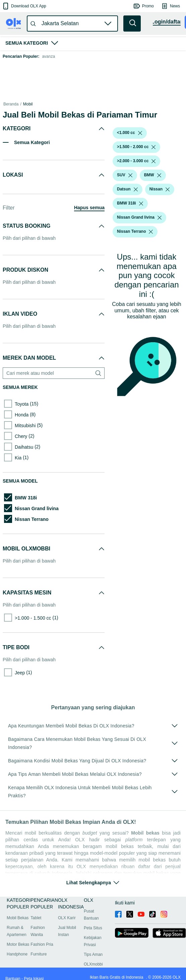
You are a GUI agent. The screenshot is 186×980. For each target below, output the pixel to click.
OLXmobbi (93, 964)
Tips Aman (93, 954)
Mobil (28, 104)
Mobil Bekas (18, 918)
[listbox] (140, 133)
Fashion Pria (42, 944)
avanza (48, 56)
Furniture (39, 954)
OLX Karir (67, 918)
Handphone (17, 954)
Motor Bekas (18, 944)
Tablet (36, 918)
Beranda (11, 104)
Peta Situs (93, 928)
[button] (24, 6)
